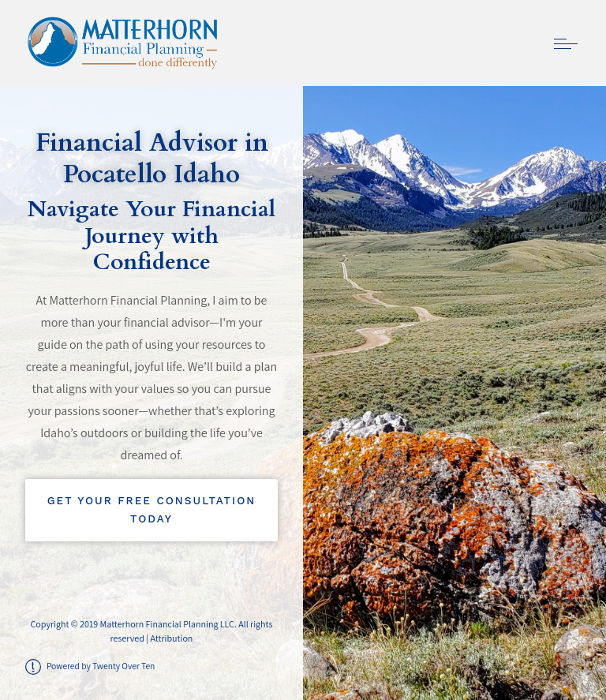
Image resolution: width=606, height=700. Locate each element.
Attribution (171, 638)
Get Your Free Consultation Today (152, 510)
